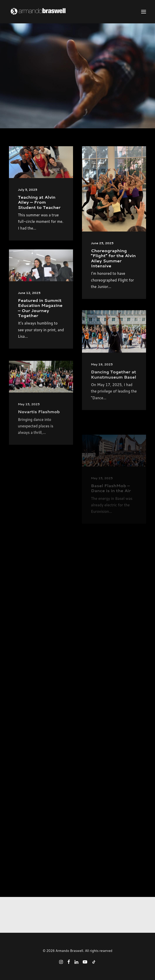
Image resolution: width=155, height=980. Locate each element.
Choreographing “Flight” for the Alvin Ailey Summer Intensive (113, 258)
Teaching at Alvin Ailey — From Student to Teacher (39, 202)
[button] (144, 12)
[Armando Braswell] (47, 12)
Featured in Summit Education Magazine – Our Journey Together (40, 324)
